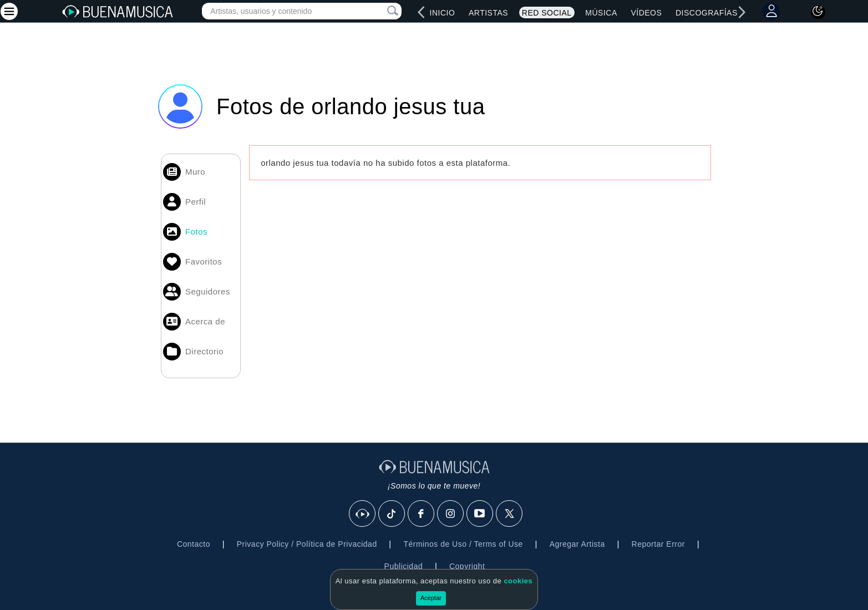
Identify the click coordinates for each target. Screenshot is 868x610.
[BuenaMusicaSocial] (363, 514)
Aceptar (431, 598)
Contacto (194, 544)
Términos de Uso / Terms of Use (463, 544)
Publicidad (404, 566)
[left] (422, 12)
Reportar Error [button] (658, 544)
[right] (742, 12)
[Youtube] (480, 514)
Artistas (488, 13)
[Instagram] (451, 514)
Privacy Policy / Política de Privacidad (307, 544)
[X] (510, 514)
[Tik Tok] (392, 514)
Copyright (467, 566)
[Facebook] (422, 514)
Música (601, 13)
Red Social (547, 13)
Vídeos (646, 13)
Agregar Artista (577, 544)
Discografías (707, 13)
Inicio (443, 13)
